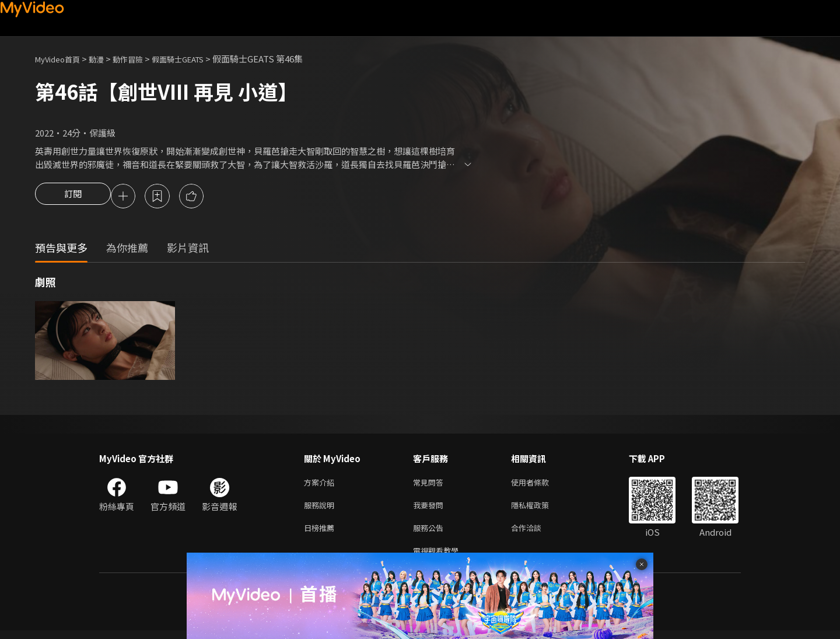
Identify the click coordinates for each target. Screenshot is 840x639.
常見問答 (430, 485)
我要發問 (430, 509)
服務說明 (321, 509)
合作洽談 (535, 534)
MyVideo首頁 (62, 59)
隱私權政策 (540, 509)
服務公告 (430, 534)
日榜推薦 (321, 534)
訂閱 (73, 197)
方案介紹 (321, 485)
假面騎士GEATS (198, 59)
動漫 (106, 59)
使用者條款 (540, 485)
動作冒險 (141, 59)
